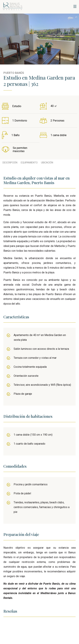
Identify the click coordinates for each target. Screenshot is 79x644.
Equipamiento (29, 163)
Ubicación (47, 163)
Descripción (10, 163)
